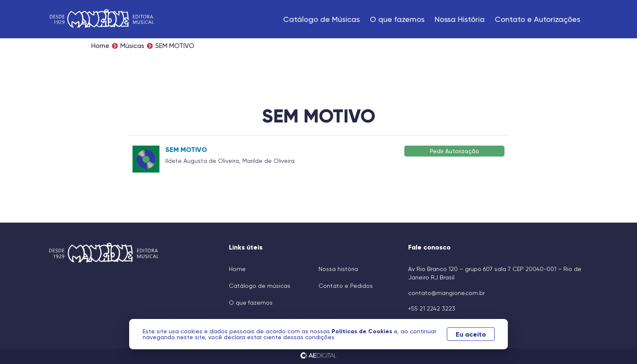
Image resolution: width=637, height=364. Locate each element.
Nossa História (460, 19)
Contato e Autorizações (537, 19)
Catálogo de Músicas (321, 19)
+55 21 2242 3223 (432, 308)
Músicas (132, 46)
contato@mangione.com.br (446, 293)
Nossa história (338, 269)
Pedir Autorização (455, 151)
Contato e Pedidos (346, 286)
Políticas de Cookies (363, 331)
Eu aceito (471, 334)
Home (100, 46)
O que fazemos (397, 19)
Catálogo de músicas (260, 286)
